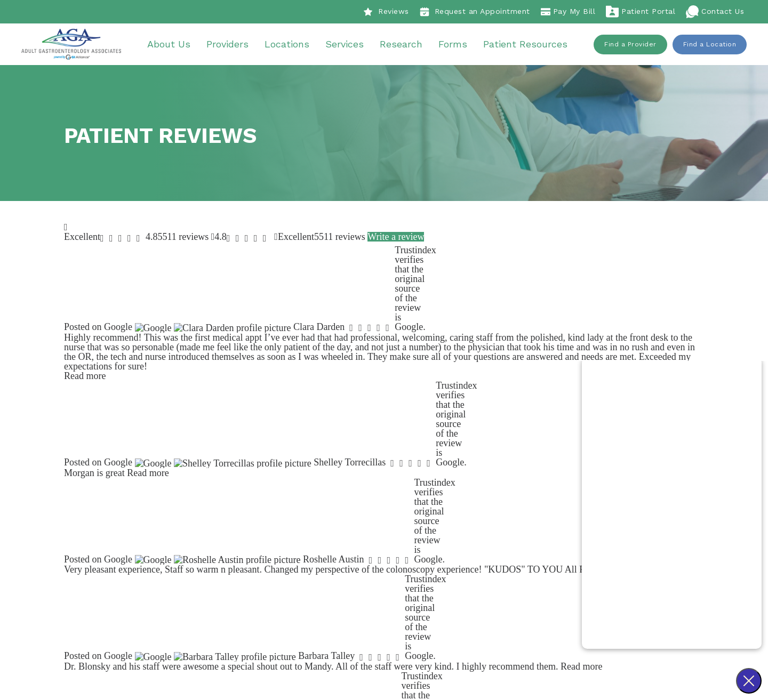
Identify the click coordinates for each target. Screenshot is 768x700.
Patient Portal (641, 12)
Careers (342, 553)
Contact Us (715, 12)
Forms (457, 45)
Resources (479, 582)
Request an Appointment (475, 12)
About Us (173, 45)
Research (405, 45)
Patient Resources (529, 45)
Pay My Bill (568, 12)
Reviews (386, 12)
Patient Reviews (358, 539)
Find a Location (710, 45)
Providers (231, 45)
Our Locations (486, 568)
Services (348, 45)
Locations (291, 45)
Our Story (346, 524)
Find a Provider (630, 45)
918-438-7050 (258, 568)
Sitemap (450, 655)
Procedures (481, 524)
